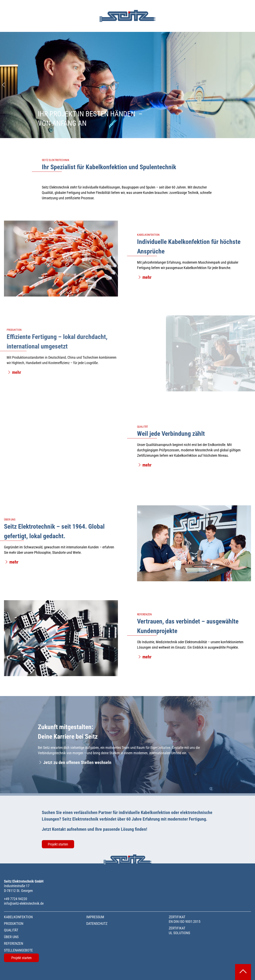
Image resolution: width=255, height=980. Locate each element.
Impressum (95, 917)
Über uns (11, 937)
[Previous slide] (3, 85)
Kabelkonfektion (18, 917)
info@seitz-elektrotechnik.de (24, 903)
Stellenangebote (18, 950)
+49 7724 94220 (16, 899)
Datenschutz (97, 924)
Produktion (14, 924)
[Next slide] (252, 85)
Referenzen (14, 943)
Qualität (11, 930)
